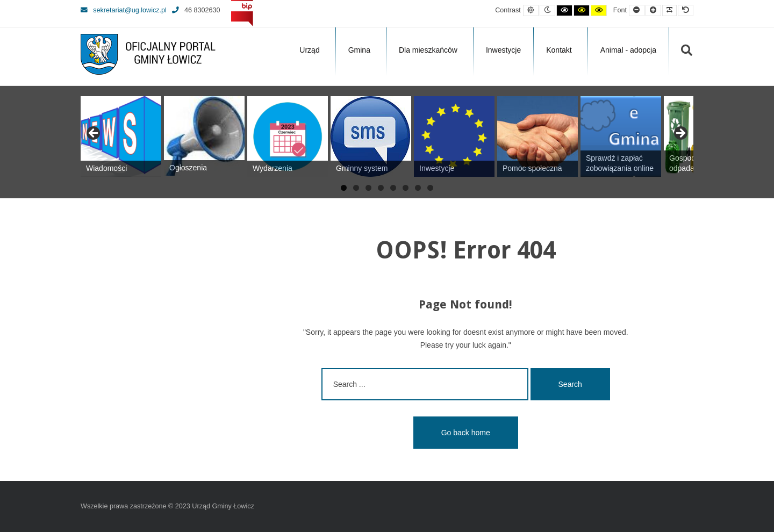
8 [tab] (430, 188)
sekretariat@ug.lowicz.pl (124, 10)
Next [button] (680, 134)
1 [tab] (344, 188)
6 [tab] (406, 188)
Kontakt (559, 50)
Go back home (466, 433)
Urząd (309, 50)
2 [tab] (356, 188)
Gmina (359, 50)
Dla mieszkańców (428, 50)
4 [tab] (381, 188)
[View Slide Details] (121, 136)
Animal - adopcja (628, 50)
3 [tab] (368, 188)
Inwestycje (503, 50)
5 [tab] (393, 188)
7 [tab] (418, 188)
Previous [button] (94, 134)
